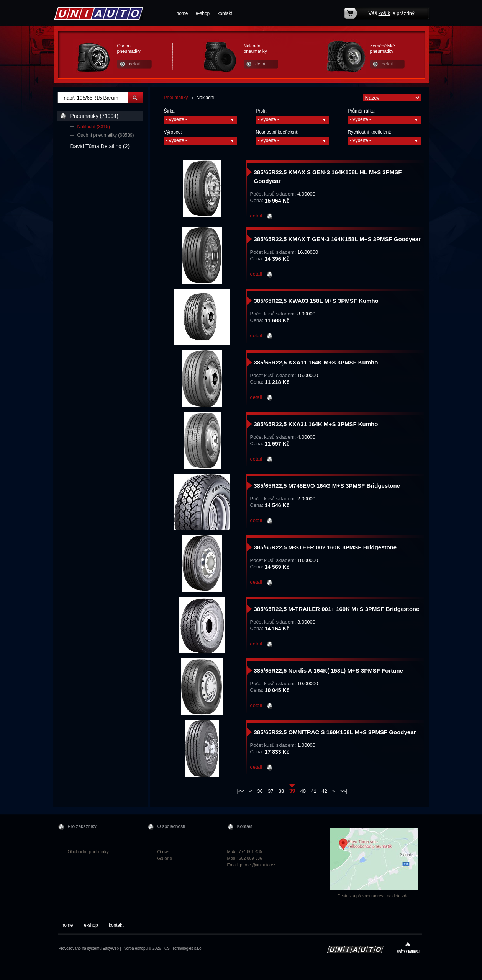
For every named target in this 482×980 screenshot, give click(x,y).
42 (324, 791)
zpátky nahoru (408, 948)
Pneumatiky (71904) (94, 116)
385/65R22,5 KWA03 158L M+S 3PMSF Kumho (316, 301)
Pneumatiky (176, 98)
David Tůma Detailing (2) (100, 146)
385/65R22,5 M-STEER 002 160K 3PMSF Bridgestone (325, 547)
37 (271, 791)
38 (281, 791)
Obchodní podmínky (88, 852)
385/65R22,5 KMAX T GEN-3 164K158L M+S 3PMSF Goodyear (337, 239)
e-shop (203, 13)
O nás (164, 852)
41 (313, 791)
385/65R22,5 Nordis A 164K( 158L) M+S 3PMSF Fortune (329, 670)
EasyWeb (111, 948)
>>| (344, 791)
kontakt (225, 13)
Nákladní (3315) (94, 127)
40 (303, 791)
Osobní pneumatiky (129, 49)
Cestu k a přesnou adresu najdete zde (373, 896)
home (182, 13)
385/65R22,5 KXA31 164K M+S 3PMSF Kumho (316, 424)
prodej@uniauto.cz (257, 865)
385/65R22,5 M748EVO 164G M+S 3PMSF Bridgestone (327, 486)
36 (260, 791)
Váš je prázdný (392, 13)
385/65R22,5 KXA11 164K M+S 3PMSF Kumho (316, 362)
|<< (240, 791)
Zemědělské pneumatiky (383, 49)
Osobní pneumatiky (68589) (106, 135)
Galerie (165, 859)
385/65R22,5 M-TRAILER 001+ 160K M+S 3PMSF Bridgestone (337, 609)
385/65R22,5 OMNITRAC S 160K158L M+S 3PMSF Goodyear (335, 732)
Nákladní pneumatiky (255, 49)
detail (134, 64)
